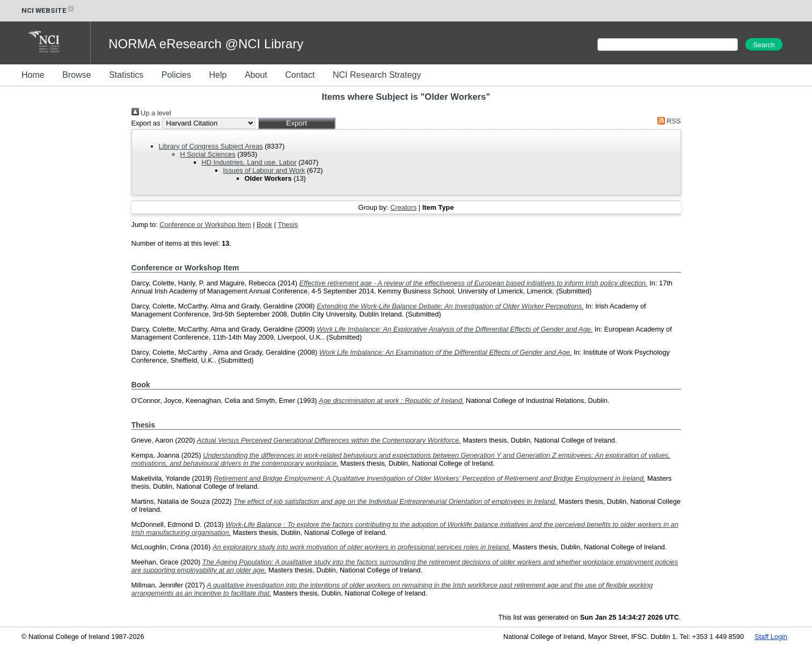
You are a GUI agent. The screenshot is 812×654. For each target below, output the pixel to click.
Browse (76, 75)
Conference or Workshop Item (205, 225)
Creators (403, 207)
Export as (146, 123)
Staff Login (771, 637)
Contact (300, 75)
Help (218, 75)
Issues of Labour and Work (264, 170)
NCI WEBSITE (48, 10)
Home (33, 75)
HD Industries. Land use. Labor (249, 162)
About (256, 75)
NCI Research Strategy (377, 75)
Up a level (151, 113)
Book (264, 225)
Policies (176, 75)
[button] (297, 123)
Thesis (288, 225)
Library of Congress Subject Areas (211, 146)
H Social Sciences (208, 154)
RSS (667, 121)
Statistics (126, 75)
